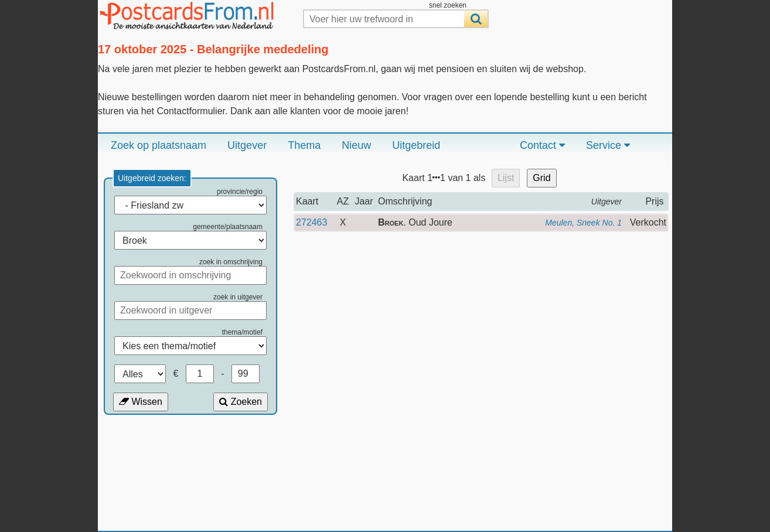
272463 (311, 222)
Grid (541, 178)
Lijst (506, 178)
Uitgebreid (416, 145)
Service (608, 145)
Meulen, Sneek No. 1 (583, 223)
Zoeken (241, 402)
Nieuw (356, 145)
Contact (542, 145)
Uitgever (247, 145)
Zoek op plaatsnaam (159, 145)
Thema (304, 145)
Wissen (141, 402)
